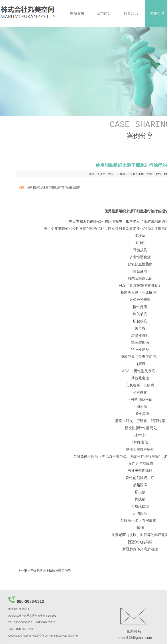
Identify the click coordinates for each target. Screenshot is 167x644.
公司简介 (104, 13)
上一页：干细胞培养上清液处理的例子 (44, 571)
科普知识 (131, 13)
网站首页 (77, 13)
